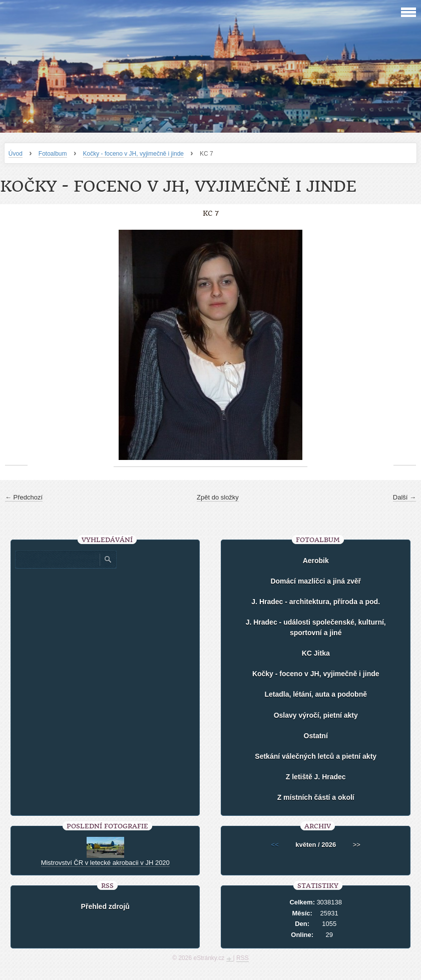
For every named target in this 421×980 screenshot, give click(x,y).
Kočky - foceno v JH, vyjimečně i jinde (133, 154)
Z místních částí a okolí (316, 797)
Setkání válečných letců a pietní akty (316, 756)
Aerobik (316, 561)
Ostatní (316, 736)
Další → (404, 497)
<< (275, 845)
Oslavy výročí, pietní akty (316, 715)
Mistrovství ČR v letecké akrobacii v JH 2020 (105, 863)
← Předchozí (24, 497)
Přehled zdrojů (105, 906)
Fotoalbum (53, 154)
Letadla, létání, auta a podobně (316, 694)
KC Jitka (316, 653)
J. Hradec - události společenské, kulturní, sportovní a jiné (316, 627)
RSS (243, 958)
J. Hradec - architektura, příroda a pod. (316, 602)
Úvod (16, 154)
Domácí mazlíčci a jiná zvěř (316, 581)
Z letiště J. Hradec (316, 777)
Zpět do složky (218, 497)
